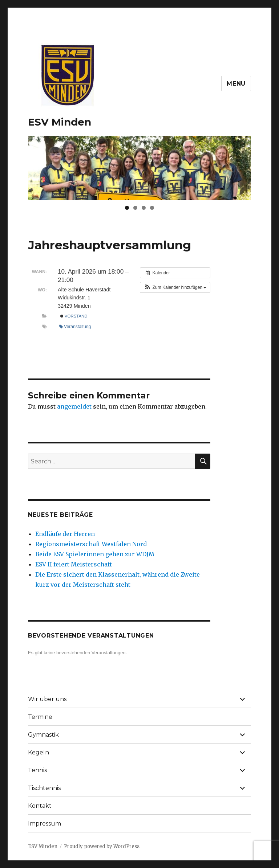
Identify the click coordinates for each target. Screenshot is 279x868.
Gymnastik (43, 735)
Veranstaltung (75, 327)
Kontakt (40, 806)
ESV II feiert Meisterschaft (74, 564)
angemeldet (74, 406)
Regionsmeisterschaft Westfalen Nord (91, 544)
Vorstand (74, 316)
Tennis (37, 770)
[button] (175, 287)
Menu (236, 84)
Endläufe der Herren (65, 534)
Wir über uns (47, 699)
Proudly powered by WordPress (102, 846)
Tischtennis (44, 788)
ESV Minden (60, 122)
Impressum (45, 824)
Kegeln (39, 752)
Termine (40, 717)
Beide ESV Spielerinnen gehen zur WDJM (95, 554)
